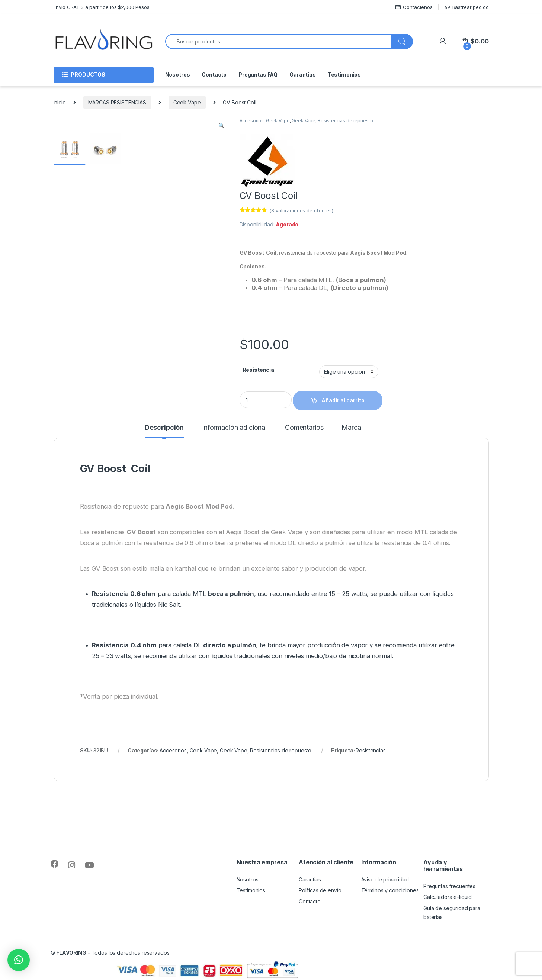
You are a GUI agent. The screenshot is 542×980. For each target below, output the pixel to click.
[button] (19, 960)
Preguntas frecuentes (449, 886)
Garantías (303, 75)
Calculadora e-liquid (448, 897)
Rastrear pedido (466, 7)
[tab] (164, 431)
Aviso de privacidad (385, 879)
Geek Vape (187, 102)
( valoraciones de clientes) (301, 210)
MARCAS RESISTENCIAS (117, 102)
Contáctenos (414, 7)
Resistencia (258, 370)
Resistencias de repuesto (345, 121)
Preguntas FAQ (258, 75)
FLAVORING (71, 953)
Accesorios (252, 121)
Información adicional (234, 428)
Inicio (60, 102)
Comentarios (304, 428)
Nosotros (178, 75)
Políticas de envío (320, 890)
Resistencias (371, 750)
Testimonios (344, 75)
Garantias (310, 879)
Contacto (214, 75)
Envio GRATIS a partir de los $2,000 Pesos (102, 7)
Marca (351, 428)
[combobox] (278, 41)
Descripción (164, 428)
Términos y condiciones (390, 890)
